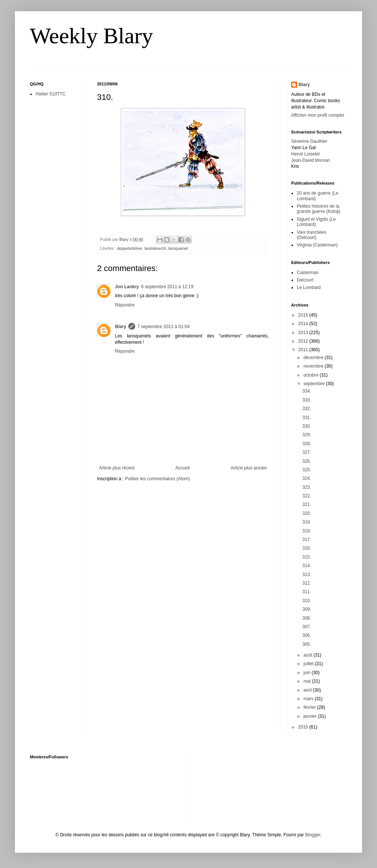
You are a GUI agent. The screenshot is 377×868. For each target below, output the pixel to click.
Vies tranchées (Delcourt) (311, 235)
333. (307, 400)
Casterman (308, 273)
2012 (304, 341)
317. (307, 540)
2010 (304, 727)
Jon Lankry (127, 287)
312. (307, 583)
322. (307, 496)
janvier (311, 716)
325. (307, 470)
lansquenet (178, 248)
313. (307, 575)
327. (307, 452)
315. (307, 557)
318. (307, 531)
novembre (314, 366)
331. (307, 418)
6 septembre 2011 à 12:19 (167, 287)
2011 (304, 350)
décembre (314, 358)
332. (307, 409)
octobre (311, 375)
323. (307, 487)
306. (307, 635)
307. (307, 627)
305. (307, 644)
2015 (304, 315)
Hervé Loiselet (306, 154)
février (310, 707)
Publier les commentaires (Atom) (158, 479)
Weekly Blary (91, 36)
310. (307, 601)
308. (307, 618)
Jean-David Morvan (311, 160)
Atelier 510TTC (51, 94)
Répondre (125, 305)
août (309, 655)
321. (307, 504)
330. (307, 426)
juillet (309, 664)
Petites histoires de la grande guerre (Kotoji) (319, 209)
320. (307, 513)
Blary (121, 327)
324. (307, 478)
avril (308, 690)
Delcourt (305, 280)
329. (307, 435)
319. (307, 522)
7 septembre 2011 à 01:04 (163, 327)
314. (307, 566)
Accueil (183, 468)
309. (307, 609)
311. (307, 592)
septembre (315, 384)
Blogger (313, 835)
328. (307, 444)
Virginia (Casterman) (317, 245)
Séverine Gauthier (309, 141)
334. (307, 391)
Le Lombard (309, 287)
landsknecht (155, 248)
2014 (304, 324)
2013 (304, 333)
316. (307, 548)
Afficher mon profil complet (318, 115)
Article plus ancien (249, 468)
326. (307, 461)
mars (309, 699)
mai (308, 681)
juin (308, 673)
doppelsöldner (130, 248)
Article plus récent (117, 468)
